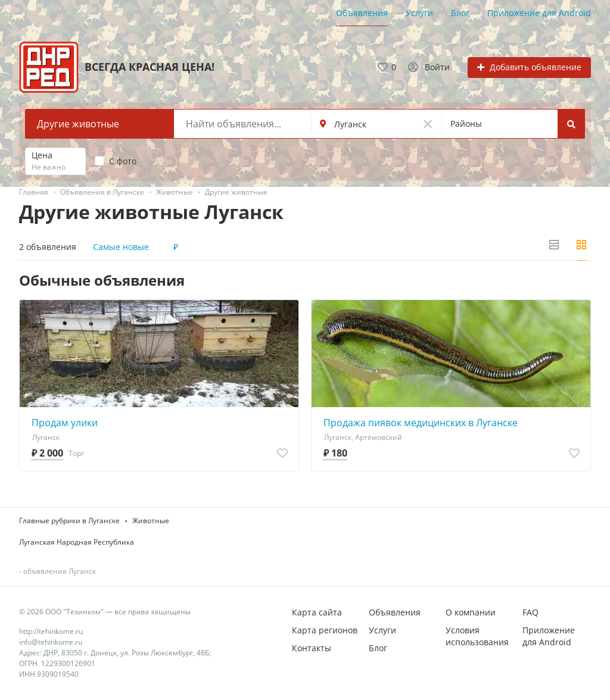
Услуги (419, 13)
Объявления (362, 13)
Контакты (312, 648)
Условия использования (477, 636)
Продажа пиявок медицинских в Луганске (421, 423)
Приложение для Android (539, 13)
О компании (471, 612)
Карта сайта (317, 612)
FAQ (530, 612)
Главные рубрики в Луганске (69, 521)
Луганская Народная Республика (77, 542)
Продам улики (65, 423)
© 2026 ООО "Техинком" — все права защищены (105, 612)
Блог (460, 13)
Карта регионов (325, 630)
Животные (151, 521)
